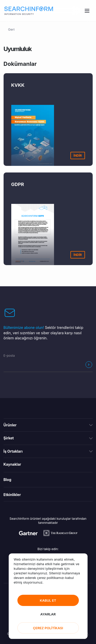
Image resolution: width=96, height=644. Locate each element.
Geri (11, 29)
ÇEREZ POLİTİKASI (48, 628)
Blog (8, 480)
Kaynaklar (12, 464)
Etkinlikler (12, 495)
